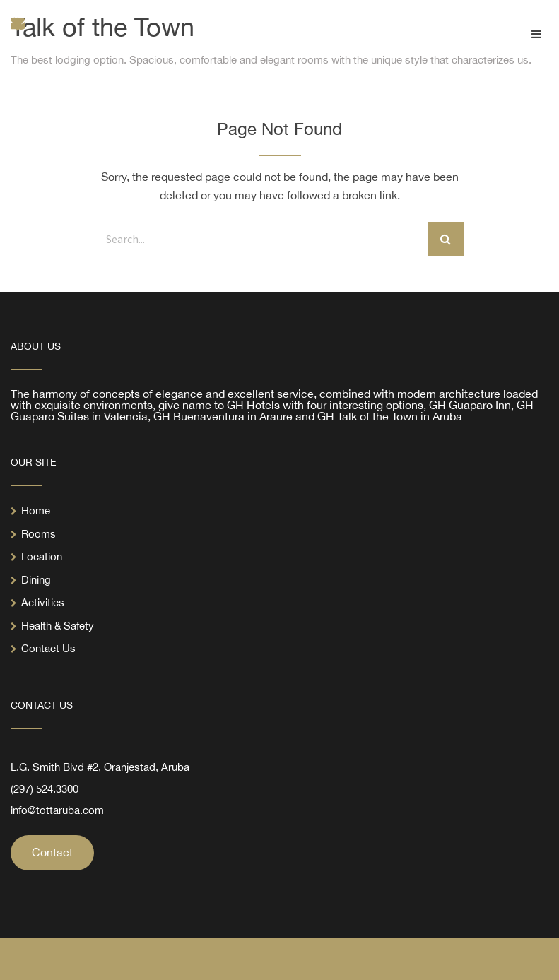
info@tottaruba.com (57, 810)
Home (36, 510)
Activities (43, 602)
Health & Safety (58, 626)
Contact (52, 852)
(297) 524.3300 (45, 789)
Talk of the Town (102, 27)
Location (42, 556)
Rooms (39, 534)
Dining (36, 580)
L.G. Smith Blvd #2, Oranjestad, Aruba (100, 767)
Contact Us (48, 648)
